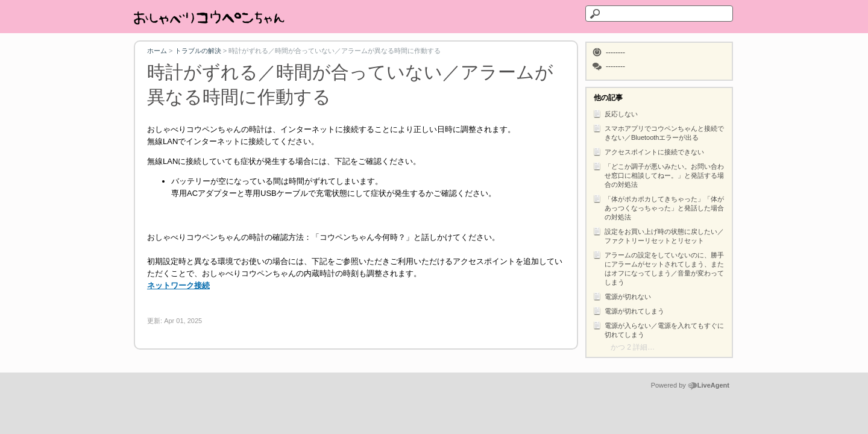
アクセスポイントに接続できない (648, 151)
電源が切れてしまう (628, 310)
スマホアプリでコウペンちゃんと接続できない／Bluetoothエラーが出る (658, 132)
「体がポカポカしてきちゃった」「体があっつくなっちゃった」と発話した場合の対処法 (658, 207)
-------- (615, 52)
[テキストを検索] (659, 14)
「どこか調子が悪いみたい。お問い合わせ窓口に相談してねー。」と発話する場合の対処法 (658, 175)
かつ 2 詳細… (633, 347)
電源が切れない (622, 296)
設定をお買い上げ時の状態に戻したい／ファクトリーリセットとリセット (658, 235)
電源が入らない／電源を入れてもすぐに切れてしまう (658, 329)
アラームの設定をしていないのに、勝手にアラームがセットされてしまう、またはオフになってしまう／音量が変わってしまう (658, 268)
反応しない (615, 113)
